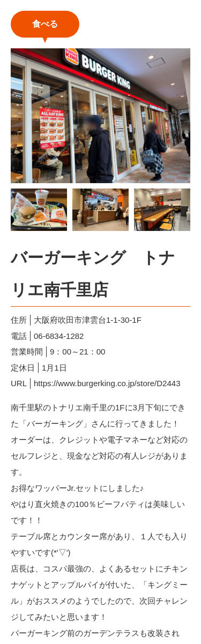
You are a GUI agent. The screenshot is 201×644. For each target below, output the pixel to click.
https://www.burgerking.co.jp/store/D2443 (107, 383)
